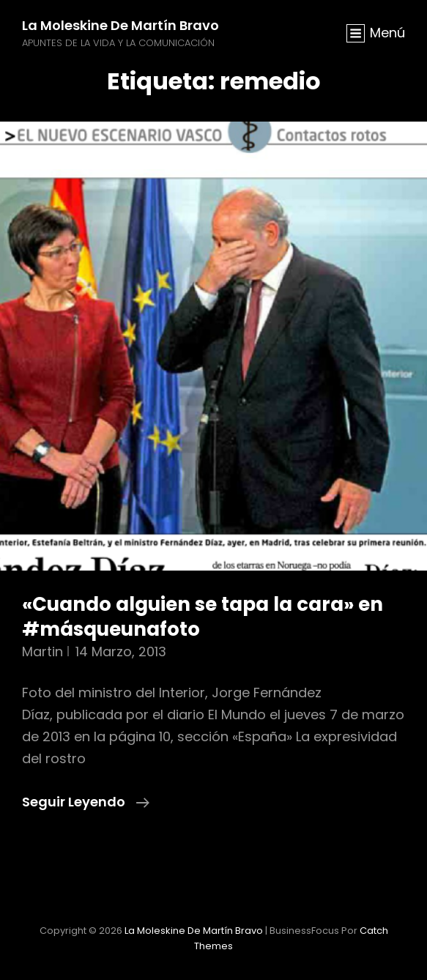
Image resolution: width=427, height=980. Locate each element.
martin (42, 652)
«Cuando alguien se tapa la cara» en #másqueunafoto (203, 617)
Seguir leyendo (86, 802)
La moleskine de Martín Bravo (120, 25)
